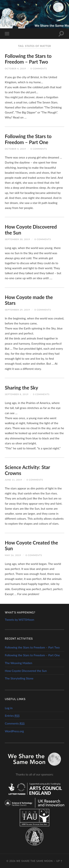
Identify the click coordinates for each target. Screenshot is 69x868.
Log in (9, 708)
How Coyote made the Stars (29, 300)
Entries (12, 716)
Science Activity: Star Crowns (27, 470)
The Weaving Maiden (18, 663)
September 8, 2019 (17, 394)
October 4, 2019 (15, 69)
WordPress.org (14, 731)
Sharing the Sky (21, 388)
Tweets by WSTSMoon (20, 619)
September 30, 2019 (17, 239)
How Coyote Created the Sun (31, 546)
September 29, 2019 (17, 310)
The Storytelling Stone (19, 678)
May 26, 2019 (13, 555)
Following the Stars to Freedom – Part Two (28, 59)
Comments (15, 723)
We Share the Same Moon (35, 861)
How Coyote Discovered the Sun (31, 230)
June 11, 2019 (13, 480)
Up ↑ (59, 861)
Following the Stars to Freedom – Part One (28, 139)
